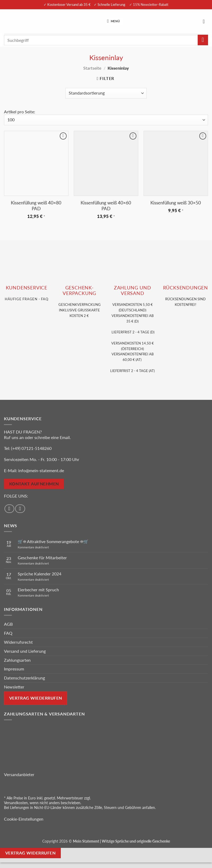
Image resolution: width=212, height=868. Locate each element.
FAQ (8, 633)
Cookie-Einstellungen (24, 819)
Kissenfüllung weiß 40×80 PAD (36, 206)
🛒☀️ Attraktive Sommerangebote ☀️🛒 (53, 541)
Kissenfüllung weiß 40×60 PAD (106, 206)
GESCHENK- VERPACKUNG (79, 290)
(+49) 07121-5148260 (31, 448)
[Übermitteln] (203, 40)
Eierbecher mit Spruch (38, 590)
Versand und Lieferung (25, 651)
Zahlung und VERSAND (133, 290)
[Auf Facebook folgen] (10, 509)
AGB (8, 624)
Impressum (14, 669)
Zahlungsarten (17, 660)
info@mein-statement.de (41, 470)
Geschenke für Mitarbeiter (42, 558)
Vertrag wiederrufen (36, 698)
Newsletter (14, 687)
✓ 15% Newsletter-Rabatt (149, 5)
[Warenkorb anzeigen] (205, 21)
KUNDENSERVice (27, 288)
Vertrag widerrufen (30, 853)
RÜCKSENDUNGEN (186, 288)
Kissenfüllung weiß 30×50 (176, 203)
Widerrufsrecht (18, 642)
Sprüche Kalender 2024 (40, 574)
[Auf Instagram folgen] (20, 509)
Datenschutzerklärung (24, 678)
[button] (114, 21)
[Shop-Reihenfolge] (106, 93)
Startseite (92, 68)
